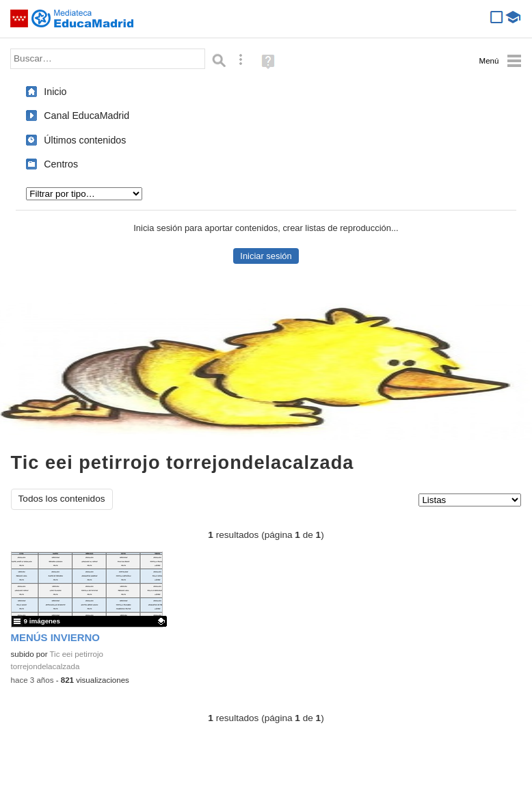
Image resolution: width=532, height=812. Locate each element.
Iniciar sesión (266, 256)
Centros (61, 164)
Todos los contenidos (62, 499)
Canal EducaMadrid (87, 116)
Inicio (55, 92)
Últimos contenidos (85, 140)
